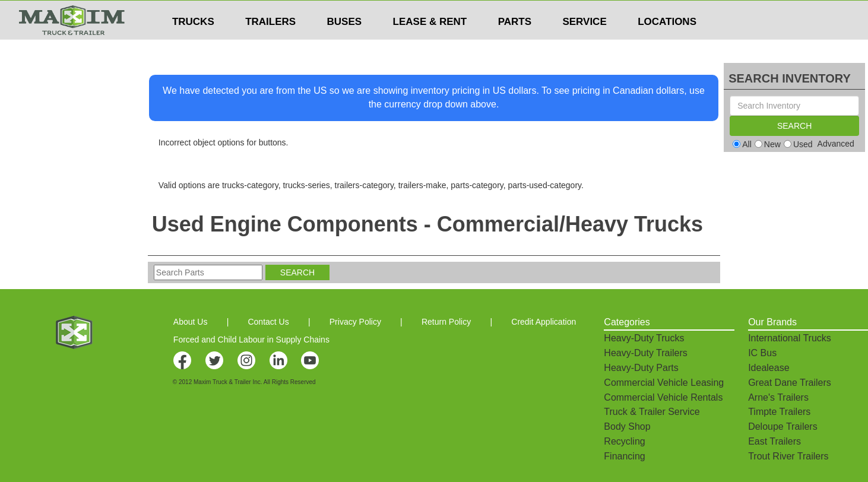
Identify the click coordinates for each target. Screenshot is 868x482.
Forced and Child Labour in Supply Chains (251, 340)
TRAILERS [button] (270, 45)
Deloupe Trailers (783, 426)
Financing (624, 456)
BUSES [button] (345, 45)
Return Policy (446, 322)
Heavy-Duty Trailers (645, 353)
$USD (571, 12)
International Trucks (790, 338)
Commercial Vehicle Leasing (664, 383)
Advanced (836, 144)
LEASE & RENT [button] (430, 45)
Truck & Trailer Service (652, 412)
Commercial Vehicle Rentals (663, 397)
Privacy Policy (355, 322)
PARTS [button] (515, 45)
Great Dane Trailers (790, 383)
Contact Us (268, 322)
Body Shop (627, 426)
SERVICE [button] (584, 45)
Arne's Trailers (778, 397)
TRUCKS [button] (193, 45)
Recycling (624, 441)
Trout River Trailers (788, 456)
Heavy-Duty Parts (641, 368)
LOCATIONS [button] (667, 45)
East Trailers (774, 441)
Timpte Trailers (779, 412)
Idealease (769, 368)
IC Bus (762, 353)
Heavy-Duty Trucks (644, 338)
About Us (191, 322)
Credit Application (544, 322)
